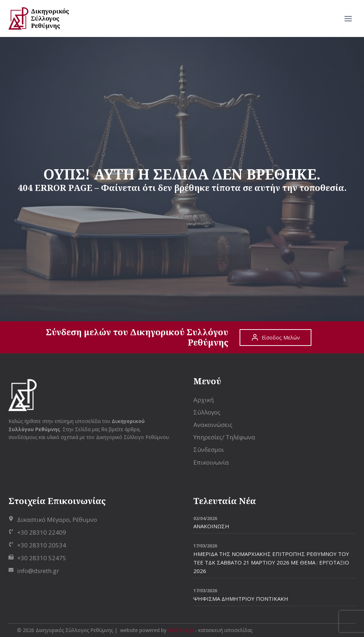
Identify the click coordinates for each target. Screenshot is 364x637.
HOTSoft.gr (181, 630)
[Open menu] (348, 18)
